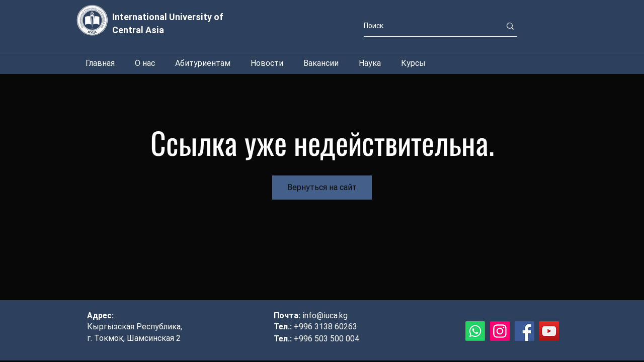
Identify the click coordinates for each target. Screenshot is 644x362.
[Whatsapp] (475, 331)
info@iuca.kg (325, 315)
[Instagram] (500, 331)
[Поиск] (425, 26)
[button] (370, 63)
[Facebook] (525, 331)
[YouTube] (549, 331)
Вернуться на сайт (322, 187)
